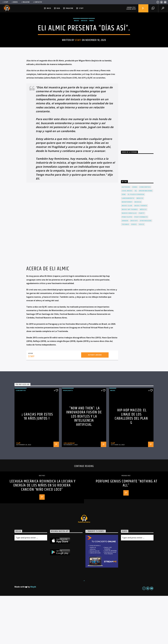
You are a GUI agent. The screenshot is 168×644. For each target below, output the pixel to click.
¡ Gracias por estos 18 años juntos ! (37, 465)
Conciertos (21, 439)
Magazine (25, 2)
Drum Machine (146, 239)
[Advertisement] (139, 148)
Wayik (33, 635)
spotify (134, 269)
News (92, 45)
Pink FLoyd (127, 265)
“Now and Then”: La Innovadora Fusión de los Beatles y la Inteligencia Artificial (84, 465)
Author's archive (95, 403)
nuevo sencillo (129, 261)
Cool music (127, 239)
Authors (126, 235)
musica (138, 250)
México (143, 258)
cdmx (135, 235)
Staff (5, 2)
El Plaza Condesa (136, 243)
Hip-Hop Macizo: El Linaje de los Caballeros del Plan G (131, 465)
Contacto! (37, 2)
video (134, 273)
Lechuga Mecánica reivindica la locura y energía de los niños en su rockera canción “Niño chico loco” (43, 534)
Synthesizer (146, 269)
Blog (58, 8)
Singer (125, 269)
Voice (141, 273)
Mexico (140, 246)
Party (142, 261)
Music (77, 45)
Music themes (141, 254)
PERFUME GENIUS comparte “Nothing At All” (127, 532)
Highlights (68, 439)
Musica (84, 45)
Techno (125, 273)
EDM (124, 243)
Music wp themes (130, 258)
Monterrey (127, 250)
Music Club (127, 254)
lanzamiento (128, 246)
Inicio (49, 8)
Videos (15, 2)
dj (136, 239)
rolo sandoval (69, 491)
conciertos (145, 235)
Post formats (141, 265)
